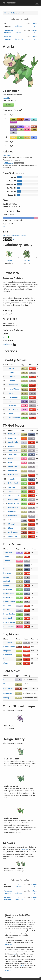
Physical (32, 369)
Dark (14, 127)
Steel (14, 132)
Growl (11, 373)
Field (5, 227)
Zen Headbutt (9, 626)
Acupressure (8, 642)
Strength (12, 524)
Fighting (34, 127)
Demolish (7, 573)
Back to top (9, 971)
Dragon (20, 127)
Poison (14, 122)
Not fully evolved (14, 235)
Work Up (12, 487)
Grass (8, 105)
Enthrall (7, 581)
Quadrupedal (9, 344)
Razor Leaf (13, 385)
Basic (5, 235)
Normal (20, 130)
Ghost (13, 130)
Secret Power (14, 536)
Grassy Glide (8, 598)
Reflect (11, 458)
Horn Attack (14, 389)
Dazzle (6, 569)
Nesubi (6, 98)
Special (32, 434)
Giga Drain (8, 589)
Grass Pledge (9, 593)
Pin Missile (8, 655)
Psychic (27, 130)
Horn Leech (13, 397)
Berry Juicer (13, 499)
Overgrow (7, 155)
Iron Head (7, 606)
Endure (12, 413)
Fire (20, 119)
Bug (14, 119)
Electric (14, 137)
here (15, 954)
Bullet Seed (13, 483)
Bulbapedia (9, 944)
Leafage (12, 377)
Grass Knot (13, 479)
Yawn (11, 393)
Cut (10, 520)
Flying (27, 119)
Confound (7, 565)
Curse (11, 401)
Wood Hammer (15, 418)
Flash (10, 528)
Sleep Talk (13, 467)
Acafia (9, 261)
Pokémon (15, 13)
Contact (22, 965)
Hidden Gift (13, 516)
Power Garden (9, 614)
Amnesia (12, 405)
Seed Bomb (8, 618)
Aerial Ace (8, 553)
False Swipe (13, 475)
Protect (11, 446)
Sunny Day (12, 438)
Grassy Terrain (9, 602)
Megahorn (7, 651)
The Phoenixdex (9, 3)
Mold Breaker (8, 163)
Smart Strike (13, 442)
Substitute (13, 471)
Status (32, 373)
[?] (9, 239)
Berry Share (13, 507)
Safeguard (12, 450)
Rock (34, 130)
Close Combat (9, 647)
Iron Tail (7, 610)
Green (6, 337)
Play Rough (13, 409)
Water (34, 137)
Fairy (27, 127)
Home (7, 13)
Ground (27, 137)
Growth (12, 381)
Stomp (6, 663)
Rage (5, 659)
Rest (10, 463)
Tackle (12, 368)
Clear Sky (12, 512)
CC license (24, 849)
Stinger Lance (14, 495)
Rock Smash (13, 532)
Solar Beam (13, 454)
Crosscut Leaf (14, 503)
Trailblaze (12, 491)
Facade (6, 585)
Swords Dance (9, 622)
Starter (23, 235)
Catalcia (27, 261)
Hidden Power (14, 434)
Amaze (6, 557)
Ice (34, 119)
